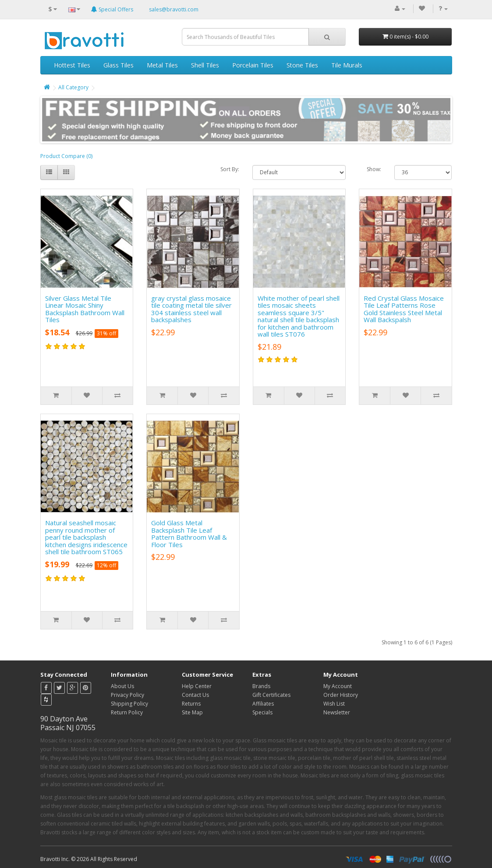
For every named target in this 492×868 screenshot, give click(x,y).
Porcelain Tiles (253, 65)
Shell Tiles (205, 65)
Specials (262, 712)
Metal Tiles (162, 65)
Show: (374, 169)
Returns (191, 704)
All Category (73, 87)
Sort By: (230, 169)
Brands (261, 686)
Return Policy (127, 712)
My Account (338, 686)
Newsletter (337, 712)
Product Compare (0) (66, 156)
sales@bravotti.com (174, 9)
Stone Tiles (302, 65)
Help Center (197, 686)
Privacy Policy (127, 695)
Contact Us (195, 695)
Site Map (192, 712)
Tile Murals (347, 65)
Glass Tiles (119, 65)
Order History (341, 695)
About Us (122, 686)
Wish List (334, 704)
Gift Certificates (271, 695)
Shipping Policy (129, 704)
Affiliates (263, 704)
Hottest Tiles (72, 65)
